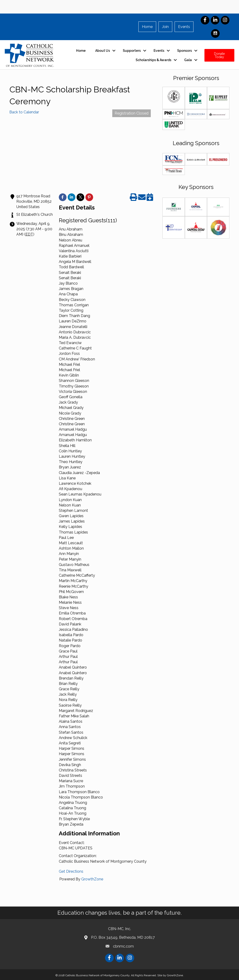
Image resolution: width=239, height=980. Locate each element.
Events (184, 27)
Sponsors (185, 51)
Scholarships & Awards (153, 60)
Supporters (132, 51)
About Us (103, 51)
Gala (188, 60)
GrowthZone (92, 879)
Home (147, 27)
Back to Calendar (24, 112)
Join (165, 27)
